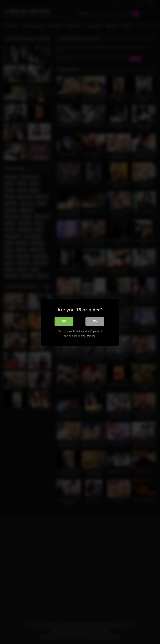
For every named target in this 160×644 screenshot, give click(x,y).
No (95, 321)
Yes (64, 321)
